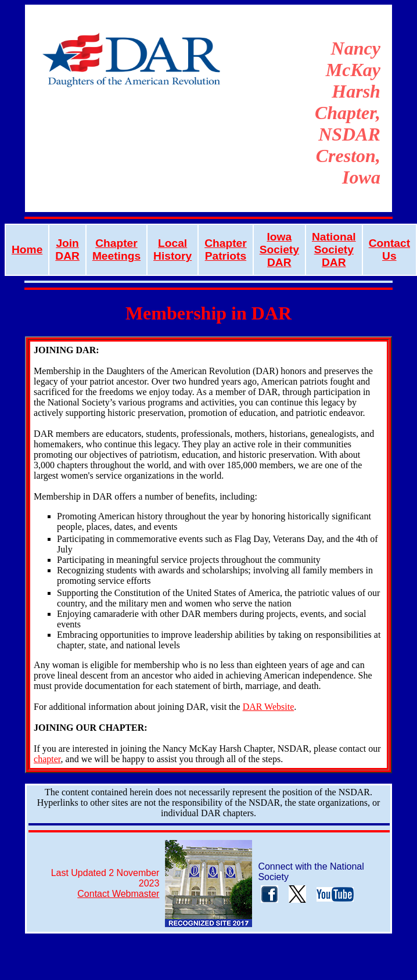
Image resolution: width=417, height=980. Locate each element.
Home (27, 250)
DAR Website (269, 707)
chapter (47, 759)
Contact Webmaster (118, 894)
